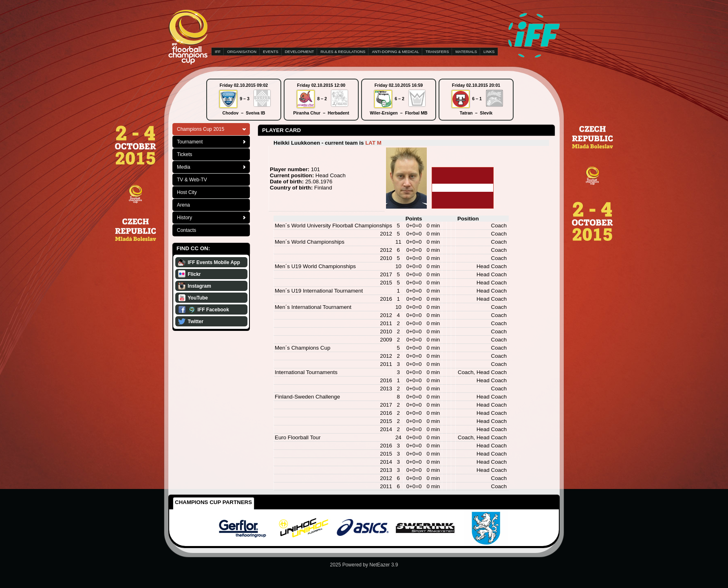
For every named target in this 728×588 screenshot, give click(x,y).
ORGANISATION (242, 52)
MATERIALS (466, 52)
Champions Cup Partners (213, 502)
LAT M (373, 143)
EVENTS (271, 52)
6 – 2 (399, 99)
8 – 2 (322, 99)
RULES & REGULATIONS (343, 52)
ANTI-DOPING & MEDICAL (395, 52)
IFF (218, 52)
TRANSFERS (437, 52)
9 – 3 (245, 99)
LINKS (489, 52)
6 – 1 (477, 99)
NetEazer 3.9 (384, 565)
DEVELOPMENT (299, 52)
